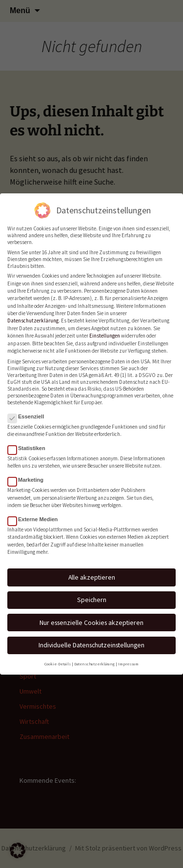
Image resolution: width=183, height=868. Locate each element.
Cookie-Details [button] (58, 661)
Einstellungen (105, 333)
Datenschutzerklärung (33, 318)
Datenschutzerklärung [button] (94, 661)
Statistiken (30, 445)
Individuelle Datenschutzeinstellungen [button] (91, 642)
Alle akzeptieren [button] (92, 574)
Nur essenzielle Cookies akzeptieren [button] (91, 620)
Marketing (29, 477)
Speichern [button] (92, 597)
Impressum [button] (128, 661)
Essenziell (29, 414)
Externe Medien (36, 516)
